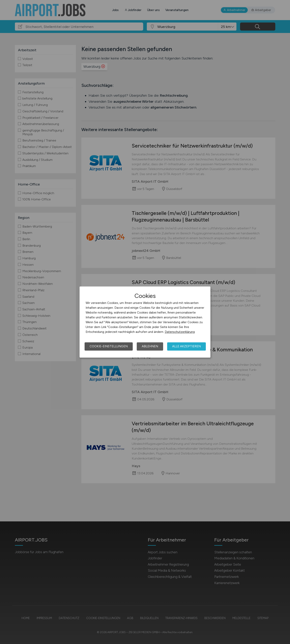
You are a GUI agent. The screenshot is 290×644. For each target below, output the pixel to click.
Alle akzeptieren (186, 346)
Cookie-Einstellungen (109, 346)
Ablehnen (150, 346)
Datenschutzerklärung (180, 332)
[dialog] (145, 322)
